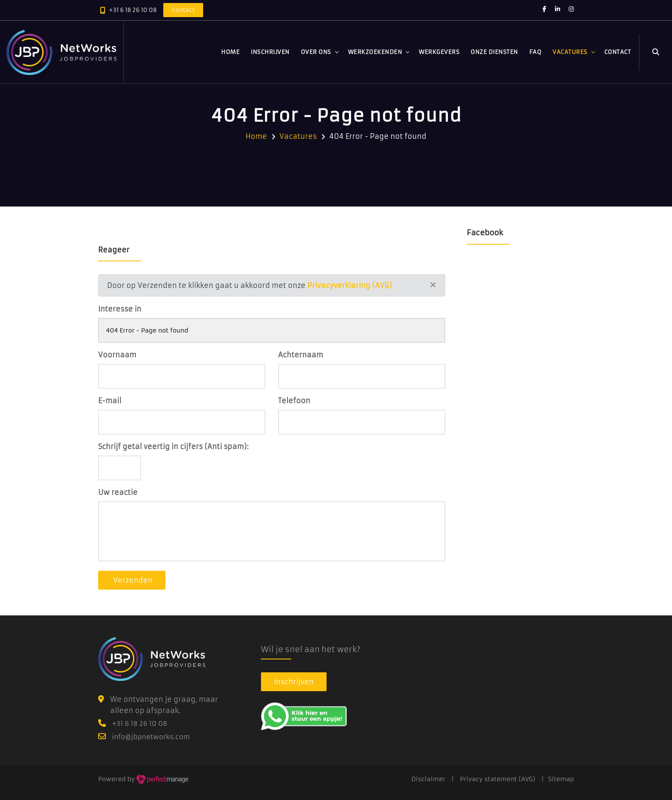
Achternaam (301, 355)
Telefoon (294, 401)
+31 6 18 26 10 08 (133, 10)
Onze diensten (494, 52)
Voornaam (117, 355)
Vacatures (570, 52)
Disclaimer (428, 779)
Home (230, 52)
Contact (618, 52)
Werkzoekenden (375, 52)
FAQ (535, 52)
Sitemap (561, 779)
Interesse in (120, 309)
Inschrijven (270, 52)
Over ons (316, 52)
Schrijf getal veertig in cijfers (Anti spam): (173, 446)
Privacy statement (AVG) (498, 779)
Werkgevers (439, 52)
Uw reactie (118, 492)
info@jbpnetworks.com (151, 737)
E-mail (110, 401)
